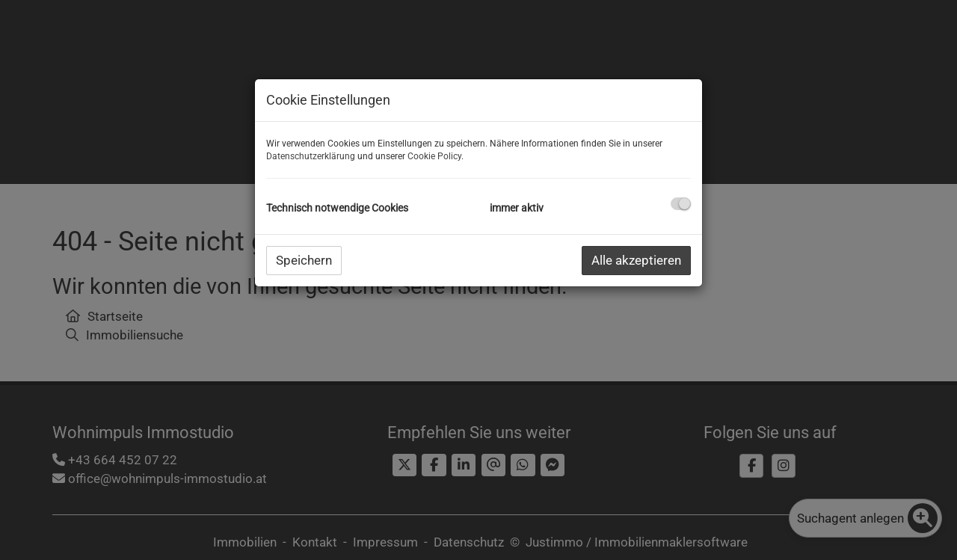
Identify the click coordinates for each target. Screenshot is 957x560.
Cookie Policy (434, 156)
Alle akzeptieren (636, 260)
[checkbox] (681, 204)
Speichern (304, 260)
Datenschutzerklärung (311, 156)
